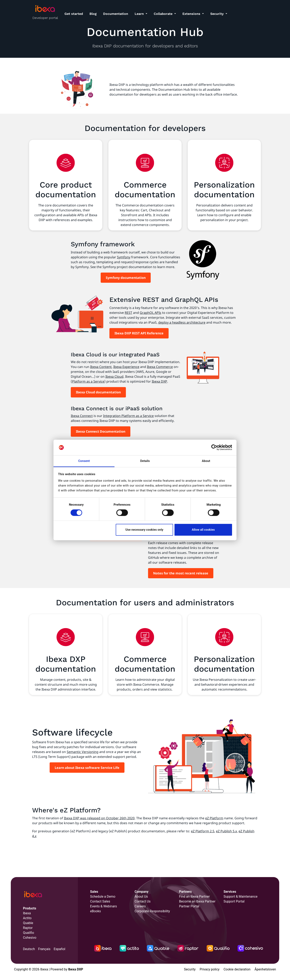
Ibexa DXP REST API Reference (139, 333)
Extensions (192, 14)
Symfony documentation (126, 278)
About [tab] (206, 461)
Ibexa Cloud (114, 377)
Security (217, 14)
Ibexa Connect (82, 416)
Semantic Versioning (83, 752)
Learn (140, 14)
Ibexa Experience (126, 367)
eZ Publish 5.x (226, 831)
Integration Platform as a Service (128, 416)
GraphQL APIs (150, 313)
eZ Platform (214, 818)
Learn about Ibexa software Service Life (87, 768)
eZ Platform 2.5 (203, 831)
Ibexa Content (101, 367)
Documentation (116, 14)
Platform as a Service (88, 381)
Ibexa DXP (159, 381)
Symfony (124, 257)
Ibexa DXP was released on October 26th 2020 (99, 818)
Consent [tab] (84, 461)
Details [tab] (145, 461)
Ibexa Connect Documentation (101, 431)
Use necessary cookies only (144, 530)
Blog (93, 14)
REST (128, 313)
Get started (74, 14)
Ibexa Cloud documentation (98, 392)
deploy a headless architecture (182, 322)
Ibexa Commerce (160, 367)
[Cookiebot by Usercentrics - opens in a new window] (214, 447)
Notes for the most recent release (181, 573)
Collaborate (164, 14)
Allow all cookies (203, 530)
